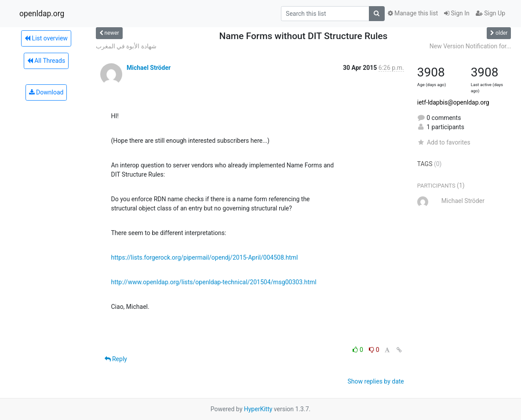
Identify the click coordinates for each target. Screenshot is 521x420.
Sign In (457, 13)
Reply (116, 359)
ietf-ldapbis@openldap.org (453, 102)
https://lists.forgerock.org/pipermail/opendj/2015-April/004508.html (205, 257)
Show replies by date (376, 381)
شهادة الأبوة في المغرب (126, 46)
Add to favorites (444, 142)
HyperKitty (258, 409)
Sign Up (490, 13)
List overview (46, 38)
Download (46, 92)
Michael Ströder (149, 68)
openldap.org (42, 14)
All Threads (46, 61)
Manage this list (413, 13)
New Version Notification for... (470, 46)
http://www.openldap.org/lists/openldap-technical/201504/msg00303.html (214, 282)
